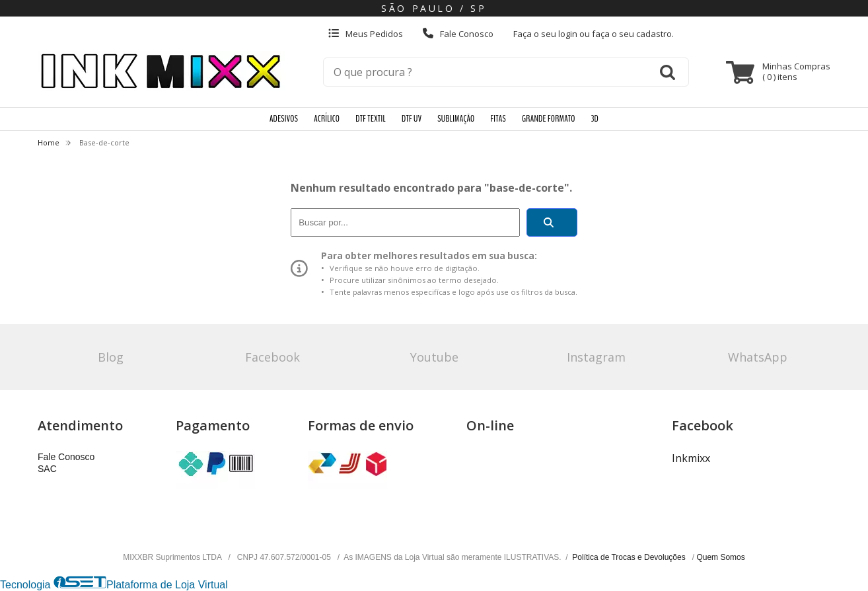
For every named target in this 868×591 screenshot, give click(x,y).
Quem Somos (720, 557)
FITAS (498, 119)
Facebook (272, 357)
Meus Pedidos (366, 34)
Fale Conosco (458, 34)
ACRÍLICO (327, 119)
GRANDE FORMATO (549, 119)
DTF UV (412, 119)
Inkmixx (691, 458)
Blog (111, 357)
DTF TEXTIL (371, 119)
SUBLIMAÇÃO (456, 119)
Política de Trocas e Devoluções (630, 557)
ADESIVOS (284, 119)
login (569, 34)
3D (595, 119)
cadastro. (655, 34)
